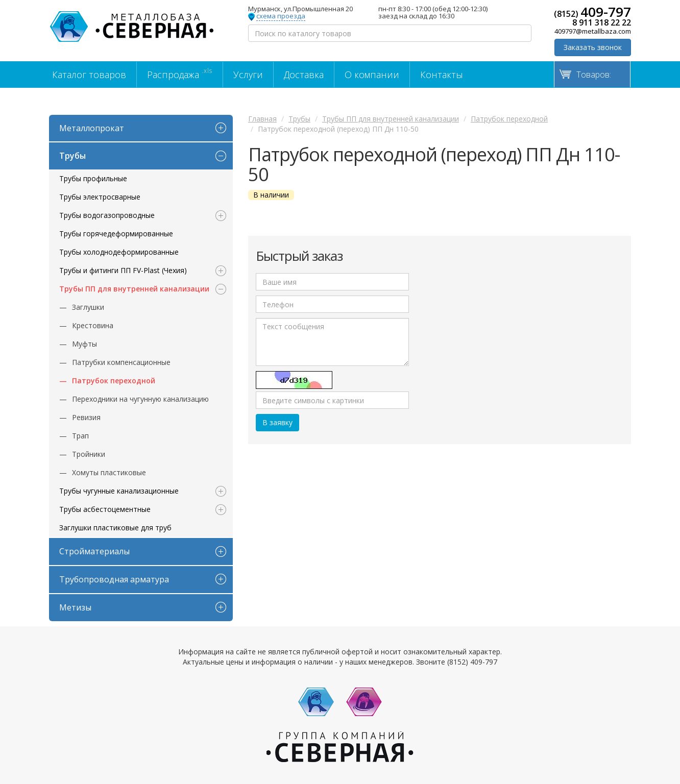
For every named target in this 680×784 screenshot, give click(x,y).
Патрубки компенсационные (121, 362)
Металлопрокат (92, 128)
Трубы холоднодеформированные (119, 252)
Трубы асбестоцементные (105, 509)
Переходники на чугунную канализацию (140, 399)
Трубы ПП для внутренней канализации (134, 289)
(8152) (592, 12)
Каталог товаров (89, 75)
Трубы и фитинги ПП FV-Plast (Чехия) (123, 270)
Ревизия (86, 417)
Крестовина (93, 325)
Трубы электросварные (100, 197)
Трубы (72, 156)
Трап (80, 436)
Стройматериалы (94, 551)
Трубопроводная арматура (114, 579)
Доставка (304, 75)
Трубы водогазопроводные (107, 215)
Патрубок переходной (114, 381)
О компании (372, 75)
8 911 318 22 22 (602, 22)
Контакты (442, 75)
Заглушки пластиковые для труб (115, 528)
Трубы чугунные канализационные (119, 491)
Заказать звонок (593, 47)
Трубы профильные (93, 178)
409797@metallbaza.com (593, 31)
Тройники (89, 454)
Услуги (248, 75)
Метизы (75, 607)
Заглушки (88, 307)
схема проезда (281, 16)
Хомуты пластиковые (109, 472)
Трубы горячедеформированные (116, 234)
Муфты (84, 344)
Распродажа (180, 73)
